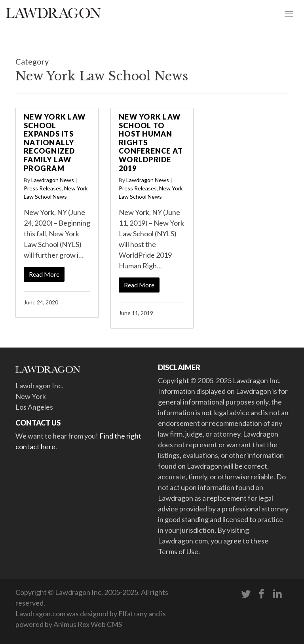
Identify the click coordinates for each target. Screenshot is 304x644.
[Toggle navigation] (289, 13)
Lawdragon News (53, 180)
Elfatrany (133, 614)
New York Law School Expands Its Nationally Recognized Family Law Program (55, 142)
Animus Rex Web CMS (88, 624)
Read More (44, 274)
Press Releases (43, 188)
